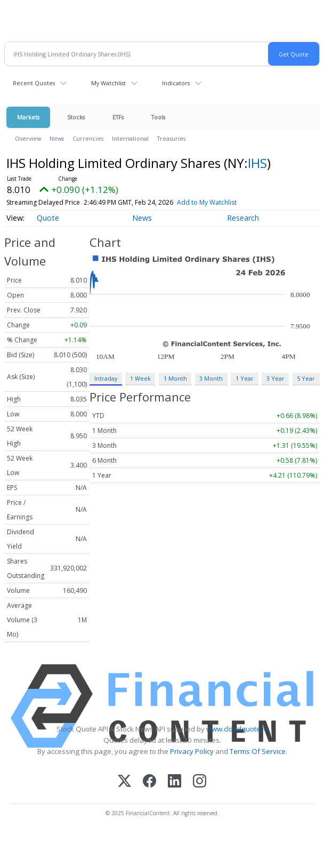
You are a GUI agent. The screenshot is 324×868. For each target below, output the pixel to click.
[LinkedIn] (175, 782)
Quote (48, 218)
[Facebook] (149, 782)
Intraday (106, 378)
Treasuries (171, 138)
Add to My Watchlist (207, 202)
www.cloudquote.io (237, 729)
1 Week (140, 378)
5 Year (306, 378)
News (57, 138)
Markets (28, 117)
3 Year (276, 378)
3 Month (211, 378)
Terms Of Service (258, 751)
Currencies (88, 138)
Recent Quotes (34, 83)
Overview (28, 138)
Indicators (176, 83)
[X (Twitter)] (124, 782)
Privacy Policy (192, 751)
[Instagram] (200, 782)
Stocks (76, 117)
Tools (158, 117)
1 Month (175, 378)
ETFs (118, 117)
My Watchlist (108, 83)
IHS (257, 163)
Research (243, 218)
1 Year (245, 378)
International (130, 138)
